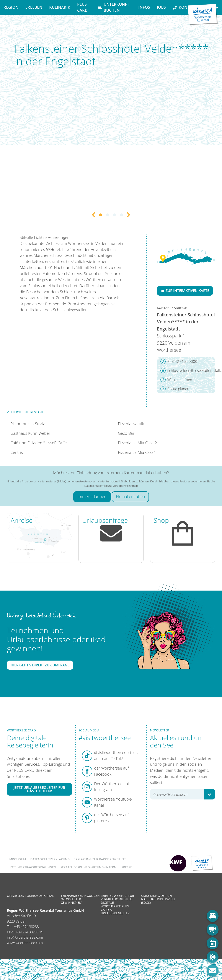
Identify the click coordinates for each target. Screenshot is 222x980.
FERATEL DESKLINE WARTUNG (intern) (89, 867)
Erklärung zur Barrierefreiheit (100, 859)
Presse (127, 867)
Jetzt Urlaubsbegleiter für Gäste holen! (39, 789)
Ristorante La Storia (28, 424)
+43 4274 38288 (26, 927)
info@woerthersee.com (25, 937)
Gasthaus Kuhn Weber (30, 433)
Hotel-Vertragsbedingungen (32, 867)
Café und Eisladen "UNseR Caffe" (39, 443)
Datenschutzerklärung (50, 859)
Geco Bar (126, 433)
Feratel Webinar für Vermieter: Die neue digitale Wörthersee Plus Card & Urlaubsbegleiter (117, 904)
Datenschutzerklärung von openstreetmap (111, 486)
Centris (17, 452)
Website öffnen (176, 380)
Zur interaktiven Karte (185, 291)
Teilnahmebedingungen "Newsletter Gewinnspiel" (80, 899)
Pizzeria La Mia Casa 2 (137, 443)
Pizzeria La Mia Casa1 (137, 452)
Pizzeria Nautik (131, 424)
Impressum (17, 859)
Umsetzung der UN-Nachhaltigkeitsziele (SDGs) (158, 899)
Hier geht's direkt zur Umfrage (40, 665)
